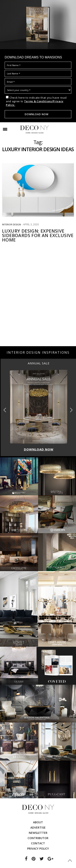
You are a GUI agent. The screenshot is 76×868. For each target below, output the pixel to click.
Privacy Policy (38, 848)
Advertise (38, 827)
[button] (71, 410)
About (38, 822)
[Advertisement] (38, 304)
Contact (38, 843)
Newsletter (38, 833)
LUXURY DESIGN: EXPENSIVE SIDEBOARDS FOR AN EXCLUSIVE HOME (38, 235)
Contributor (38, 838)
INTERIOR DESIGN (11, 224)
